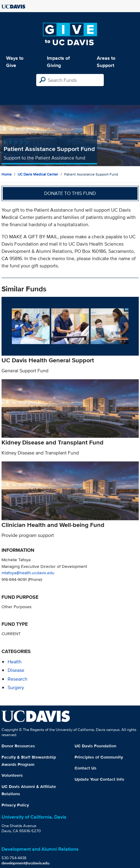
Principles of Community (99, 757)
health (15, 662)
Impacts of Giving (58, 62)
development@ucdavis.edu (26, 863)
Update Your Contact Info (99, 779)
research (17, 679)
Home (7, 174)
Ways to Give (15, 62)
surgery (16, 687)
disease (16, 670)
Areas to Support (106, 62)
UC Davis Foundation (95, 746)
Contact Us (86, 768)
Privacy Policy (15, 805)
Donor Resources (18, 746)
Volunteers (12, 775)
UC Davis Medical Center (38, 174)
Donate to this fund (70, 193)
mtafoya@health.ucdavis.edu (28, 573)
